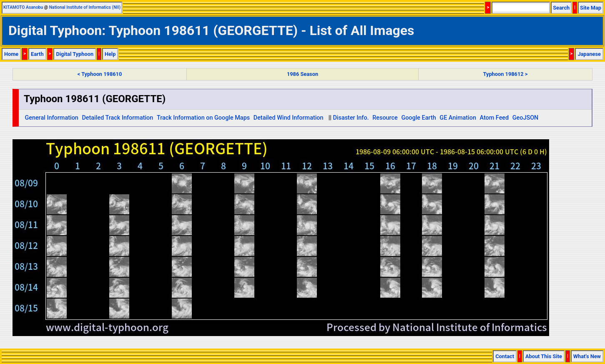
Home (11, 54)
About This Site (544, 356)
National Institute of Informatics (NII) (85, 7)
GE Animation (458, 118)
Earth (37, 54)
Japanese (589, 54)
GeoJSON (526, 118)
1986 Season (302, 74)
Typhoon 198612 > (506, 74)
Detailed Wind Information (289, 118)
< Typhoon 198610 (100, 74)
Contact (505, 356)
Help (110, 54)
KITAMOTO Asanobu (23, 7)
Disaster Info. (351, 118)
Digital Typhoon (75, 54)
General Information (51, 118)
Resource (385, 118)
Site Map (591, 8)
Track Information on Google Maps (203, 118)
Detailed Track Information (117, 118)
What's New (587, 356)
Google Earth (418, 118)
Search (561, 8)
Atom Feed (495, 118)
